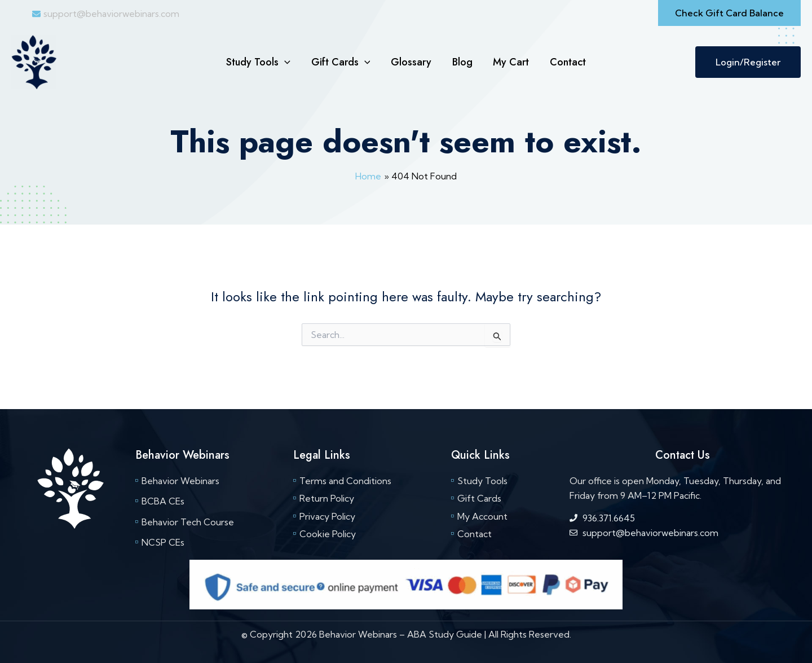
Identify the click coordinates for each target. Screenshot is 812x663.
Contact (567, 62)
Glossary (411, 62)
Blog (462, 62)
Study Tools (259, 62)
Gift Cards (341, 62)
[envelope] (106, 14)
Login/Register (748, 62)
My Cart (510, 62)
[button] (729, 13)
